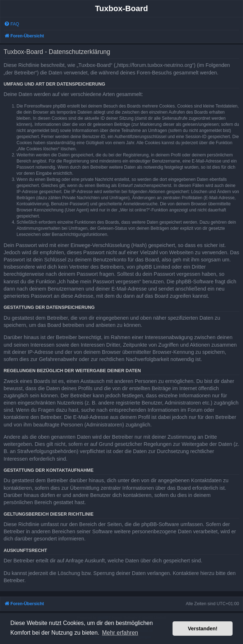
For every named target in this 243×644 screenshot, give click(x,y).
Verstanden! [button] (203, 629)
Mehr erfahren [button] (120, 633)
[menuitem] (12, 24)
